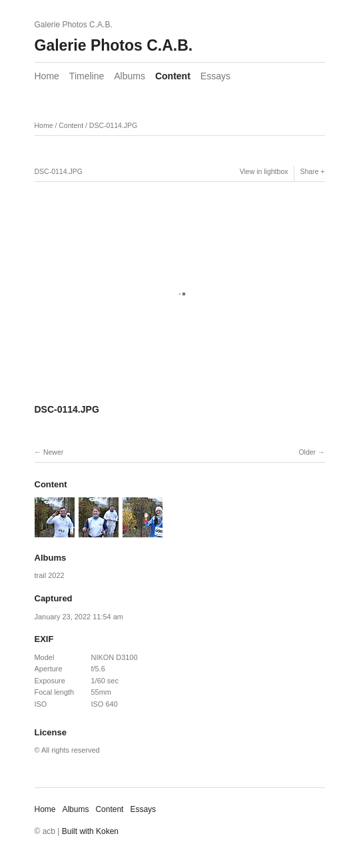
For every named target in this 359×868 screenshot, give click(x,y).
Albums (130, 76)
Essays (215, 76)
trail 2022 (50, 575)
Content (173, 76)
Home (47, 76)
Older (307, 452)
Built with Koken (90, 831)
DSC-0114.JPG (113, 125)
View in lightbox (264, 171)
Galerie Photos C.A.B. (114, 45)
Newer (53, 452)
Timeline (87, 76)
